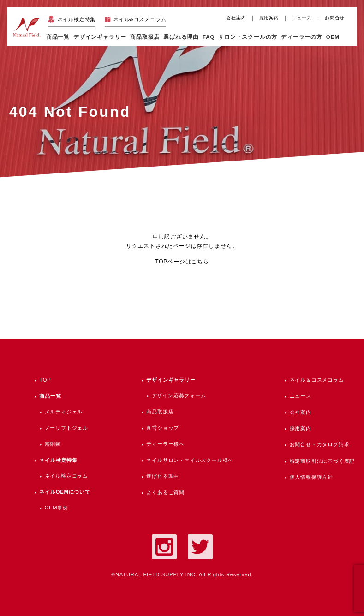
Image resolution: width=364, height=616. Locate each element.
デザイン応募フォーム (179, 395)
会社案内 (236, 18)
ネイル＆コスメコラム (317, 380)
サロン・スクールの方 (248, 37)
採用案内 (269, 18)
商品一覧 (58, 37)
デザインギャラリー (171, 380)
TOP (45, 380)
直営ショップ (163, 428)
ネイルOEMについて (65, 492)
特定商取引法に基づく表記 (322, 461)
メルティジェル (64, 412)
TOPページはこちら (182, 262)
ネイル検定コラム (66, 476)
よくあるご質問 (165, 492)
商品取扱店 (160, 412)
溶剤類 (53, 444)
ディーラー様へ (165, 444)
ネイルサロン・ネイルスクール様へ (190, 460)
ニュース (302, 18)
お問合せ (335, 18)
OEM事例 (57, 508)
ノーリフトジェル (66, 428)
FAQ (209, 37)
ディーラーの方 (302, 37)
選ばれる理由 (181, 37)
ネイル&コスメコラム (140, 19)
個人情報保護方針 (311, 477)
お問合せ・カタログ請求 (320, 444)
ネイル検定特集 (77, 19)
